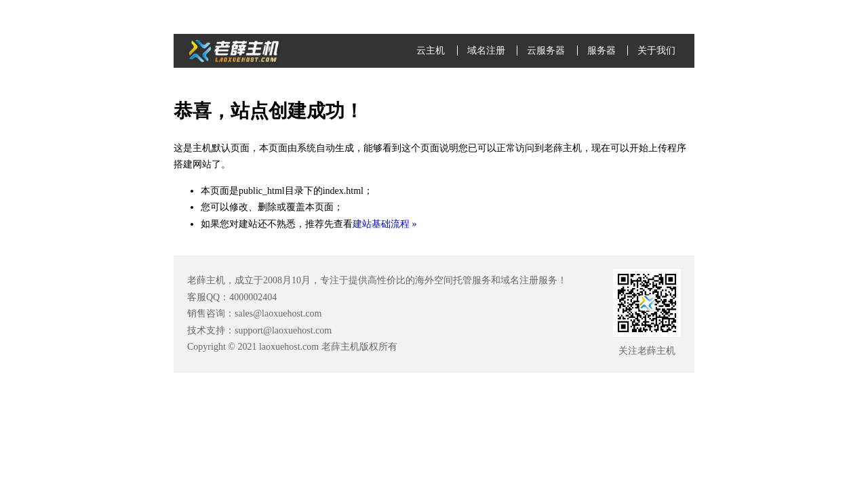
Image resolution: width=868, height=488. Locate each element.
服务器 (601, 50)
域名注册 (486, 50)
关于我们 (656, 50)
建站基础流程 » (385, 224)
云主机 (431, 50)
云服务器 (546, 50)
